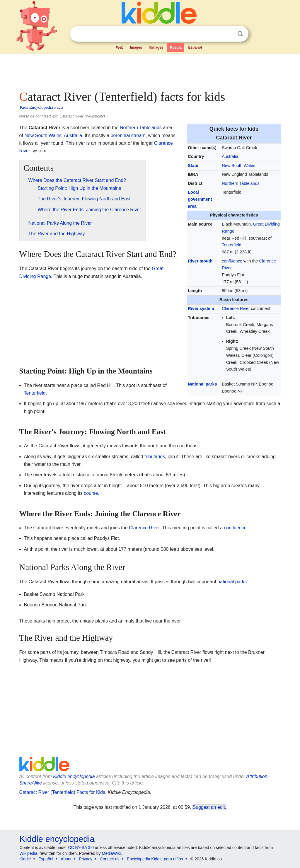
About (66, 859)
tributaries (155, 457)
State (193, 166)
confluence (232, 261)
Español (195, 47)
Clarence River (236, 308)
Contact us (110, 859)
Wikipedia (29, 853)
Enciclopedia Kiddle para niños (155, 859)
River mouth (200, 261)
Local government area (200, 199)
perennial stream (128, 135)
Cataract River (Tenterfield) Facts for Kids (62, 792)
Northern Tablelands (241, 183)
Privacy (86, 859)
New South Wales (238, 166)
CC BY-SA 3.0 (81, 847)
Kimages (156, 47)
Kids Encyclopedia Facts (42, 107)
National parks (202, 384)
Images (136, 47)
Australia (230, 156)
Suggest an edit (209, 807)
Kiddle (25, 859)
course (91, 493)
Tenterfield (231, 245)
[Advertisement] (150, 70)
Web (120, 47)
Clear (228, 34)
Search (240, 34)
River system (201, 308)
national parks (232, 582)
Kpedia (176, 47)
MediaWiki (111, 853)
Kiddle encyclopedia (74, 776)
